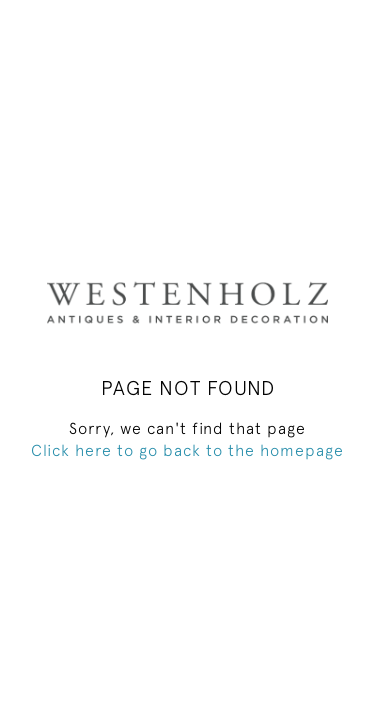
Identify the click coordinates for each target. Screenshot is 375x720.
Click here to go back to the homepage (187, 450)
